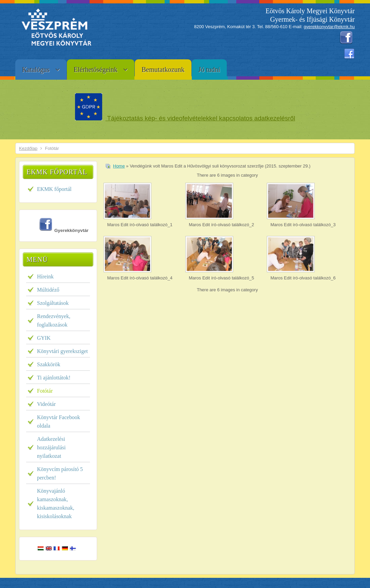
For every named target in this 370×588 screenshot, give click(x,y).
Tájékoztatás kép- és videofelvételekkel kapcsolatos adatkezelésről (200, 118)
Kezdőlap (28, 148)
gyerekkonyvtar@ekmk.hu (329, 27)
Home (119, 166)
